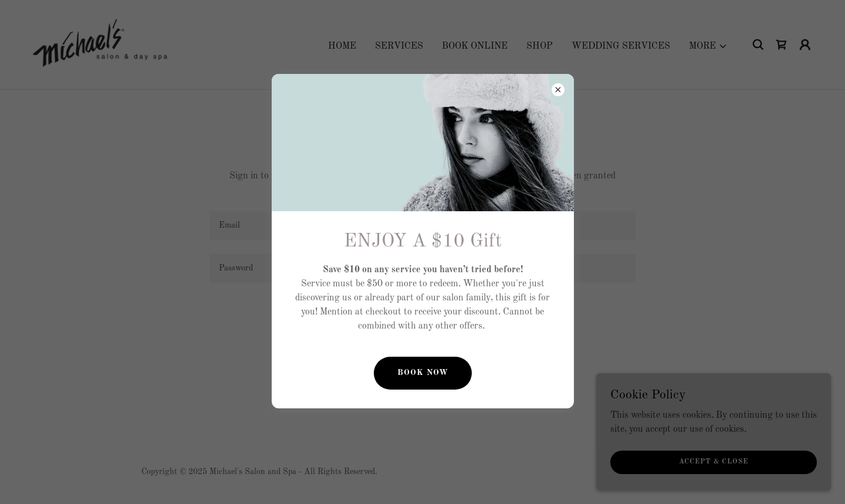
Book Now (423, 373)
